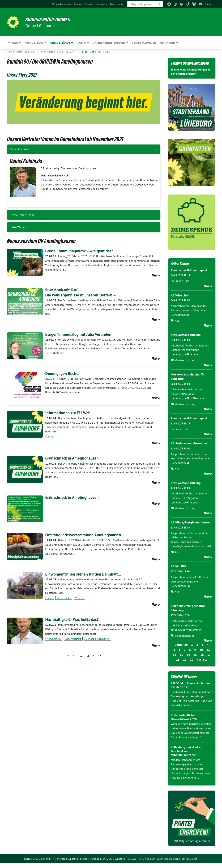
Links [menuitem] (208, 4)
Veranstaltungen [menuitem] (144, 43)
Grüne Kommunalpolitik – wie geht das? (80, 251)
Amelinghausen (69, 52)
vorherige (181, 649)
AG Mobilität (179, 571)
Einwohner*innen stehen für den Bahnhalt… (84, 574)
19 (185, 664)
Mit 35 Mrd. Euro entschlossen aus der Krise (191, 690)
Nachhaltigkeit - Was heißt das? (73, 619)
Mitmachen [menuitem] (167, 43)
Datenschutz (117, 4)
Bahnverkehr (64, 598)
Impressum (102, 4)
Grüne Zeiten (181, 269)
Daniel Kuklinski (19, 149)
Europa (51, 436)
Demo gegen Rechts (63, 373)
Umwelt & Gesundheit (98, 639)
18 (178, 664)
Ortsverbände (48, 52)
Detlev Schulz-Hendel (23, 215)
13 (181, 659)
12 (174, 659)
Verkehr (79, 598)
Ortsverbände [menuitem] (60, 43)
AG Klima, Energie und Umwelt (191, 527)
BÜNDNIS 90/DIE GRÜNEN (50, 19)
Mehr (155, 275)
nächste (202, 664)
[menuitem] (61, 4)
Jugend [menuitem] (81, 43)
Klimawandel (54, 639)
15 (195, 659)
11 (208, 654)
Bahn (50, 598)
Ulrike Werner (18, 227)
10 (201, 654)
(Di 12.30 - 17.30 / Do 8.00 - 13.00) (145, 863)
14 (188, 659)
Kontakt (78, 4)
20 (192, 664)
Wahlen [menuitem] (13, 43)
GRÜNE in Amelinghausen (95, 52)
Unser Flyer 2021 (23, 75)
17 (209, 659)
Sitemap (89, 4)
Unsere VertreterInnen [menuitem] (109, 43)
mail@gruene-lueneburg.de (180, 863)
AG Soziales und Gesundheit (190, 449)
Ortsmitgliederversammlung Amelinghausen (84, 535)
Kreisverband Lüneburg (22, 52)
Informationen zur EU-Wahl (69, 413)
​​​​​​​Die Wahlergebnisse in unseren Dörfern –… (83, 295)
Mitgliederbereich (61, 4)
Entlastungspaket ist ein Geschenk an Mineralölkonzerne (187, 756)
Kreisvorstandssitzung (186, 340)
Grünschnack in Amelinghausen (73, 458)
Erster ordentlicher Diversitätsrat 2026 (184, 722)
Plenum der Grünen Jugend (189, 276)
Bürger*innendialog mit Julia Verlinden (79, 334)
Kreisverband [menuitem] (34, 43)
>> (99, 656)
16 (202, 659)
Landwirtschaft (73, 639)
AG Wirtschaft (180, 301)
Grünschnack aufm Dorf (62, 290)
